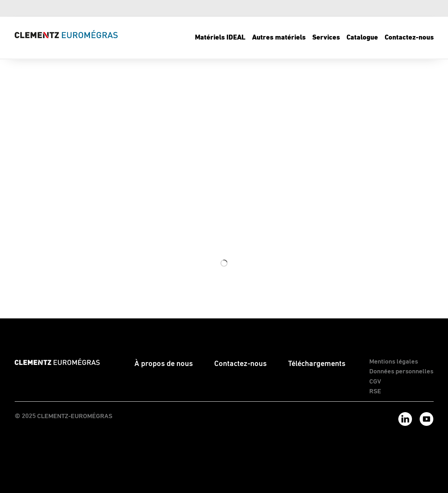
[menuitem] (220, 38)
